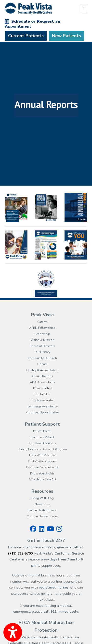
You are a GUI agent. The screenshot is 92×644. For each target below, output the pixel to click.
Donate (42, 364)
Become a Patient (42, 437)
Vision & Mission (42, 340)
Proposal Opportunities (42, 412)
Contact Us (42, 394)
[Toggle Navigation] (84, 8)
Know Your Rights (42, 473)
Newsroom (42, 504)
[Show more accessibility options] (13, 632)
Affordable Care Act (42, 479)
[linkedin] (42, 529)
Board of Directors (42, 346)
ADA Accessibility (42, 382)
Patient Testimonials (42, 510)
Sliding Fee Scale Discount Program (42, 449)
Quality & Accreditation (42, 370)
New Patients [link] (66, 36)
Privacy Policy (42, 388)
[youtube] (50, 529)
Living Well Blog (42, 498)
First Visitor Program (42, 461)
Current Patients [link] (26, 36)
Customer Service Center (42, 467)
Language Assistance (42, 406)
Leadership (42, 334)
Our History (42, 352)
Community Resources (42, 516)
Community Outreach (42, 358)
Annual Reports (42, 376)
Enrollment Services (42, 443)
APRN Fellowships (42, 328)
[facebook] (33, 529)
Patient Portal (42, 431)
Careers (42, 322)
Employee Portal (42, 400)
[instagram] (59, 529)
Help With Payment (42, 455)
